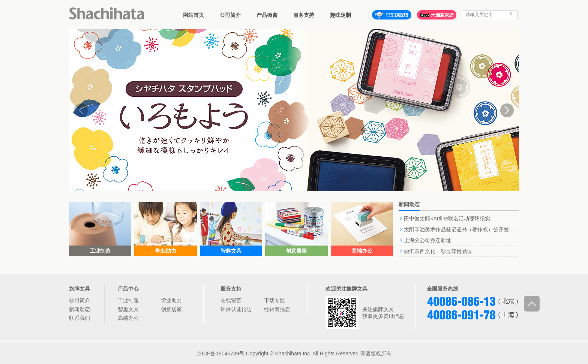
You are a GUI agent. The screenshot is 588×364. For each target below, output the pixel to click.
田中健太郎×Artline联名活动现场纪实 (447, 219)
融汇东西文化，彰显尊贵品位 (438, 251)
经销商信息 (277, 309)
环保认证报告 (236, 309)
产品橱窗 (267, 15)
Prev (81, 110)
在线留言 (231, 300)
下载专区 (274, 300)
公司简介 (230, 15)
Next (507, 110)
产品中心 (128, 289)
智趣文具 (128, 309)
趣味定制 (340, 15)
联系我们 (79, 318)
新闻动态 (79, 309)
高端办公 (128, 318)
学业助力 (171, 300)
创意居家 (171, 309)
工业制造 (128, 300)
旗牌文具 (79, 289)
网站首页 (193, 15)
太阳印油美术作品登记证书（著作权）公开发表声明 (464, 229)
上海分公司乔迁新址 (427, 240)
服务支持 (304, 15)
